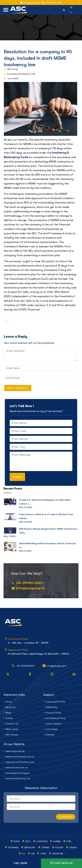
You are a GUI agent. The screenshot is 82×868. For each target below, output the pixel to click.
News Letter (12, 729)
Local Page (51, 729)
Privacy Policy (53, 713)
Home (9, 702)
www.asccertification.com (20, 762)
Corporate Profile (55, 702)
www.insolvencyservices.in (20, 757)
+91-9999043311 (25, 666)
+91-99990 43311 (52, 3)
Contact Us (12, 724)
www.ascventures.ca (17, 767)
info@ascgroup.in (31, 3)
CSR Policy (51, 707)
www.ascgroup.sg (15, 751)
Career (9, 718)
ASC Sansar (12, 735)
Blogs (9, 713)
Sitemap (50, 735)
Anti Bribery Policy (55, 718)
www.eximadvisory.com (18, 778)
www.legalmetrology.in (18, 773)
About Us (11, 707)
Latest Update (53, 724)
